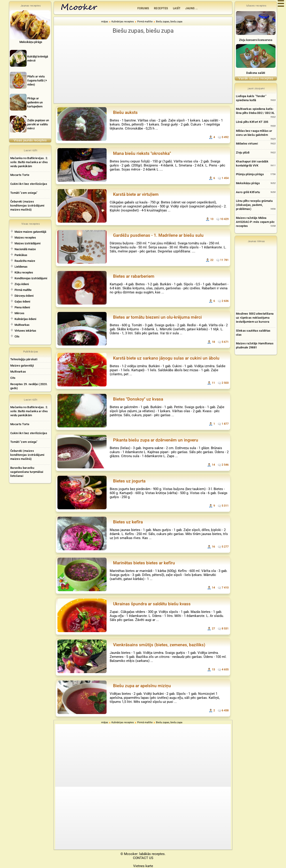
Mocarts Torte (20, 175)
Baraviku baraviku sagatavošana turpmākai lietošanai (27, 472)
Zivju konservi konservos (256, 40)
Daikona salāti (256, 73)
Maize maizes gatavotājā (30, 232)
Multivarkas (22, 325)
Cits (17, 336)
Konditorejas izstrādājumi (31, 278)
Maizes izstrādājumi (27, 243)
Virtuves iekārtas (25, 331)
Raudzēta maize (25, 261)
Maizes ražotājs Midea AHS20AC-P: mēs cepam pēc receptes (255, 222)
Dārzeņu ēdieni (24, 296)
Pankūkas (21, 255)
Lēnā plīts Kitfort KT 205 (252, 122)
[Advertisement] (143, 68)
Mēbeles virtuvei (247, 144)
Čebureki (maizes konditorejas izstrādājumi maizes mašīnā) (27, 206)
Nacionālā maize (25, 249)
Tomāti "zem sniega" (24, 193)
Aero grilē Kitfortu (248, 192)
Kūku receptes (24, 272)
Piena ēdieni (22, 307)
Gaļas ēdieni (22, 302)
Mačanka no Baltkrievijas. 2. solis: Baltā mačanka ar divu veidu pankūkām (29, 162)
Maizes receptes (25, 238)
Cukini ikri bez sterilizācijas (29, 184)
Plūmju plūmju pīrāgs (250, 174)
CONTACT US (143, 858)
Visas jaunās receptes (30, 140)
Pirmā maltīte (23, 290)
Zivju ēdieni (22, 284)
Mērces (19, 313)
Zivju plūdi (243, 152)
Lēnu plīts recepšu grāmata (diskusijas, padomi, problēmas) (254, 205)
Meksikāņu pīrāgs (248, 183)
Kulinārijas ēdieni (25, 319)
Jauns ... (191, 8)
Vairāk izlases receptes (256, 78)
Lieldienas (21, 267)
